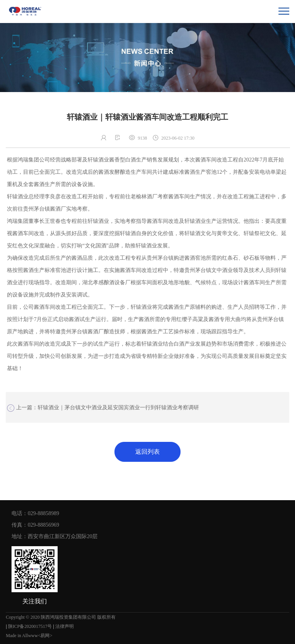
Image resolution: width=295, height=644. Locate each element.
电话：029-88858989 (35, 513)
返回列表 (147, 452)
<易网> (45, 636)
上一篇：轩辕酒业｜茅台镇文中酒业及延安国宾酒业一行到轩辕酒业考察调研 (103, 408)
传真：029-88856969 (35, 525)
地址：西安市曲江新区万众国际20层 (55, 536)
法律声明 (65, 626)
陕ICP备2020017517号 (30, 626)
